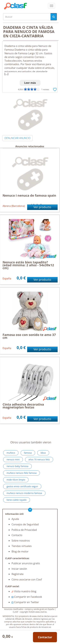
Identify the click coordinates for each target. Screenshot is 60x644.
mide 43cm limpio (16, 480)
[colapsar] (52, 6)
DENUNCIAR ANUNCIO (17, 138)
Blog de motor (20, 551)
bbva (43, 453)
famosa (28, 453)
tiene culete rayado (17, 500)
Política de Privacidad (24, 530)
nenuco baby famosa (17, 466)
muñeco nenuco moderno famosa (24, 493)
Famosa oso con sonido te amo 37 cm (29, 336)
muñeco (11, 453)
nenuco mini (13, 459)
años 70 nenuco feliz (39, 459)
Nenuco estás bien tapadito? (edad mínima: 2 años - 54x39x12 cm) (28, 265)
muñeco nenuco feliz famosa (22, 473)
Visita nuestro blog (24, 591)
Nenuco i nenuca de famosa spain (29, 195)
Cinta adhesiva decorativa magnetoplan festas (23, 406)
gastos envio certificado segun (22, 486)
